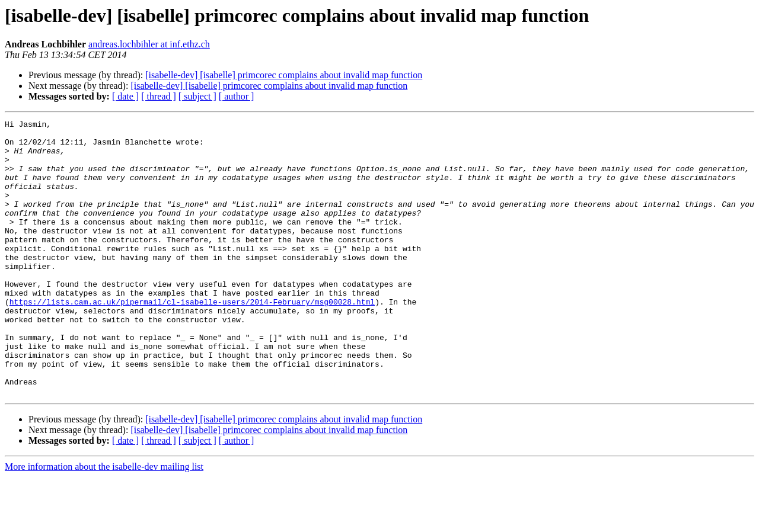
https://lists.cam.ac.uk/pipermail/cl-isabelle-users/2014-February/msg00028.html (192, 339)
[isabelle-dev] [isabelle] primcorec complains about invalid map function (284, 75)
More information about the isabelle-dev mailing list (104, 522)
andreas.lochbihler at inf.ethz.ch (149, 44)
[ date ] (125, 96)
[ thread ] (159, 96)
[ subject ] (197, 96)
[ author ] (237, 96)
